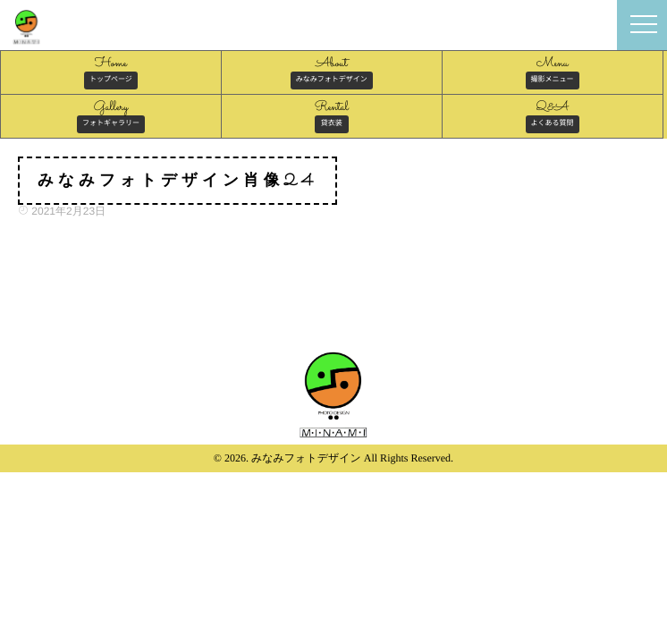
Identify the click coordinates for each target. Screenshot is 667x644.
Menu (553, 72)
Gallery (111, 115)
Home (111, 72)
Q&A (553, 115)
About (332, 72)
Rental (332, 115)
